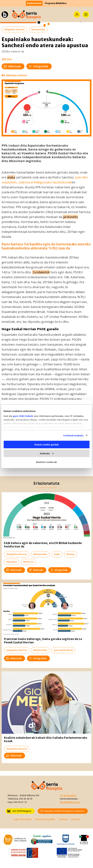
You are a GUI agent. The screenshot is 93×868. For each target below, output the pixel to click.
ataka (11, 177)
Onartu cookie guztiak (46, 445)
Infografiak (38, 66)
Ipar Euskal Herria (63, 650)
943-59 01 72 (20, 802)
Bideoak (36, 570)
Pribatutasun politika (45, 819)
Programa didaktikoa (56, 3)
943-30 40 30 (26, 799)
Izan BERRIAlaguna (19, 811)
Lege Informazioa (23, 819)
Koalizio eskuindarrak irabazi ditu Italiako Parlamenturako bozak (46, 739)
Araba (57, 554)
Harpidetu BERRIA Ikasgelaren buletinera (62, 811)
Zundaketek (41, 272)
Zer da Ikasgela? (68, 795)
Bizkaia (71, 554)
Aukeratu (47, 453)
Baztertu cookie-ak (46, 462)
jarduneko (70, 217)
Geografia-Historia (14, 29)
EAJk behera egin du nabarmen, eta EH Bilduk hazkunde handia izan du (43, 545)
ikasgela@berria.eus (70, 802)
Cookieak (63, 819)
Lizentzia (75, 819)
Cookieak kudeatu (73, 435)
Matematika (38, 29)
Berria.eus (13, 795)
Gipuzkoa (12, 562)
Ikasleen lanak (34, 3)
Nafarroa (28, 562)
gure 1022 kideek (23, 416)
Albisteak (12, 66)
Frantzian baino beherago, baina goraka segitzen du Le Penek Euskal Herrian (43, 641)
